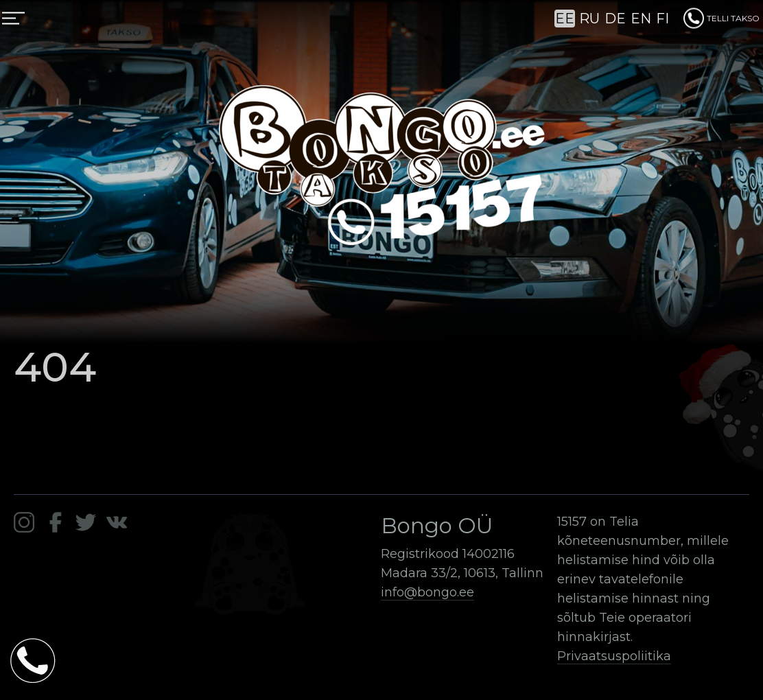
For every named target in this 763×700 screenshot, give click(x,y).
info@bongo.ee (427, 592)
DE (615, 19)
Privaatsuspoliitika (614, 656)
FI (662, 19)
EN (641, 19)
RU (589, 19)
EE (565, 19)
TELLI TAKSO (721, 18)
